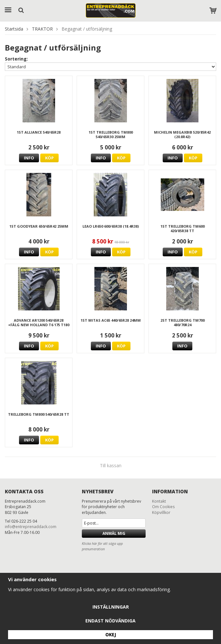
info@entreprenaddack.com (31, 527)
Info (29, 158)
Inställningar (111, 607)
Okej (111, 635)
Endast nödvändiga (110, 621)
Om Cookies (163, 507)
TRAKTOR (42, 29)
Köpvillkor (161, 512)
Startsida (14, 29)
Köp (49, 158)
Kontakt (159, 501)
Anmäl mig (114, 533)
